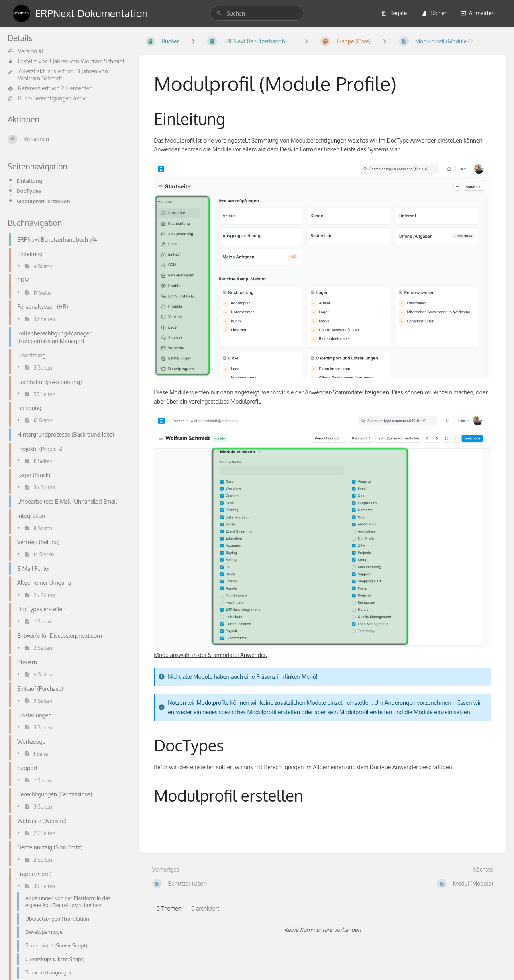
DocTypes (29, 191)
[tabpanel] (323, 930)
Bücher (434, 13)
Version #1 (25, 51)
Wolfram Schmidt (103, 61)
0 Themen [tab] (169, 908)
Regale (394, 13)
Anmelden (478, 13)
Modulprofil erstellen (43, 201)
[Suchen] (219, 13)
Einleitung (29, 181)
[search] (257, 13)
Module (222, 149)
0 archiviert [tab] (205, 908)
